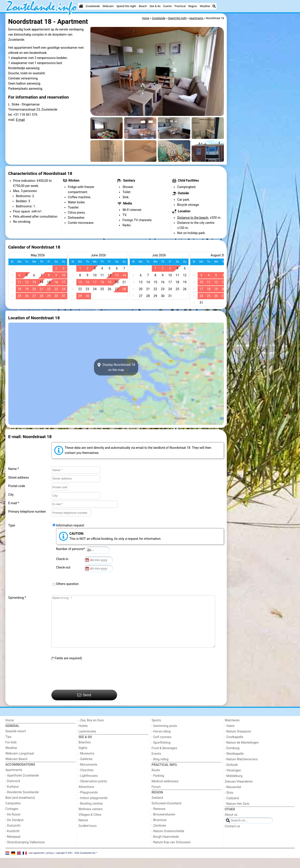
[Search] (214, 6)
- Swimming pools (164, 736)
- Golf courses (161, 747)
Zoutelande (93, 6)
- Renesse (158, 819)
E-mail (20, 120)
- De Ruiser (13, 824)
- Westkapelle (234, 764)
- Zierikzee (159, 836)
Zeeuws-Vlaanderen (239, 792)
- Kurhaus (12, 797)
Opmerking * (17, 598)
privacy (50, 863)
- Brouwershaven (163, 824)
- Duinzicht (13, 836)
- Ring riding (160, 769)
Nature (83, 830)
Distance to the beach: (193, 218)
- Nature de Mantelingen (242, 753)
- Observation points (93, 791)
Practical (180, 6)
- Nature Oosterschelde (168, 841)
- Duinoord (13, 791)
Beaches (85, 752)
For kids (11, 752)
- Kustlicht (12, 841)
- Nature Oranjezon (238, 742)
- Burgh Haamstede (165, 847)
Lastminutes (87, 742)
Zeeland (157, 808)
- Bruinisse (159, 830)
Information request (70, 525)
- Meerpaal (13, 847)
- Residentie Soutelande (22, 802)
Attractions (86, 797)
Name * (14, 469)
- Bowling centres (91, 814)
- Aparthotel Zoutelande (22, 786)
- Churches (86, 780)
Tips (8, 747)
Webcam (108, 6)
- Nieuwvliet (233, 797)
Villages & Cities (90, 825)
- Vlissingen (233, 780)
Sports (156, 730)
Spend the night (126, 6)
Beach (143, 6)
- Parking (158, 786)
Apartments (14, 780)
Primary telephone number (27, 512)
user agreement (36, 863)
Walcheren (232, 730)
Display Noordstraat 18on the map (116, 367)
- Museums (86, 764)
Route (156, 780)
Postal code (17, 486)
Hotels (83, 736)
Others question (67, 584)
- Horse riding (161, 742)
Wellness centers (91, 819)
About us (231, 825)
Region (193, 6)
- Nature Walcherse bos (241, 769)
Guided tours (88, 836)
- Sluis (229, 803)
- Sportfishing (161, 753)
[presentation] (85, 685)
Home (10, 730)
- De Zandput (14, 830)
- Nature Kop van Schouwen (171, 852)
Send (84, 705)
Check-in (63, 559)
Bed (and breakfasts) (20, 808)
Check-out (64, 568)
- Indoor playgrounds (93, 808)
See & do (155, 6)
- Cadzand (232, 808)
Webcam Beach (16, 769)
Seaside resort (16, 741)
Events (168, 6)
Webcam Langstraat (20, 764)
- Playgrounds (88, 802)
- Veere (230, 736)
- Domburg (232, 758)
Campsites (13, 813)
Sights (83, 758)
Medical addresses (165, 791)
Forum (156, 797)
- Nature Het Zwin (237, 814)
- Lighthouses (88, 786)
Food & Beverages (164, 758)
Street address (19, 478)
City (11, 495)
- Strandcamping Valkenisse (25, 852)
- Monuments (88, 775)
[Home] (81, 6)
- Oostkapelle (234, 747)
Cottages (12, 819)
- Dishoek (231, 775)
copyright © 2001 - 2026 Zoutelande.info (76, 863)
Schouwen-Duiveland (166, 813)
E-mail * (14, 503)
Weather (205, 6)
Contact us (232, 836)
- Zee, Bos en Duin (91, 730)
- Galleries (86, 769)
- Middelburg (234, 786)
